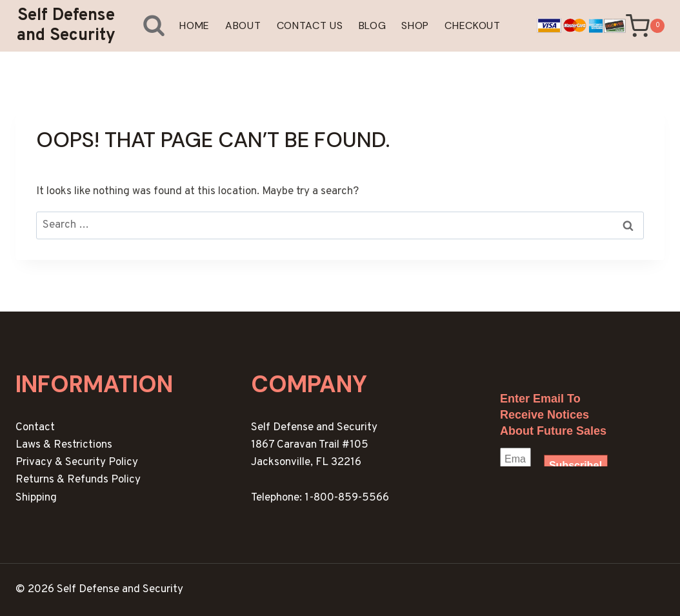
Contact (35, 428)
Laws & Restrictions (64, 445)
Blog (373, 25)
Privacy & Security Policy (77, 462)
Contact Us (310, 25)
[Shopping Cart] (645, 26)
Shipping (36, 498)
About (243, 25)
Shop (415, 25)
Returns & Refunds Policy (78, 480)
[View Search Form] (144, 25)
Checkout (473, 25)
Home (195, 25)
